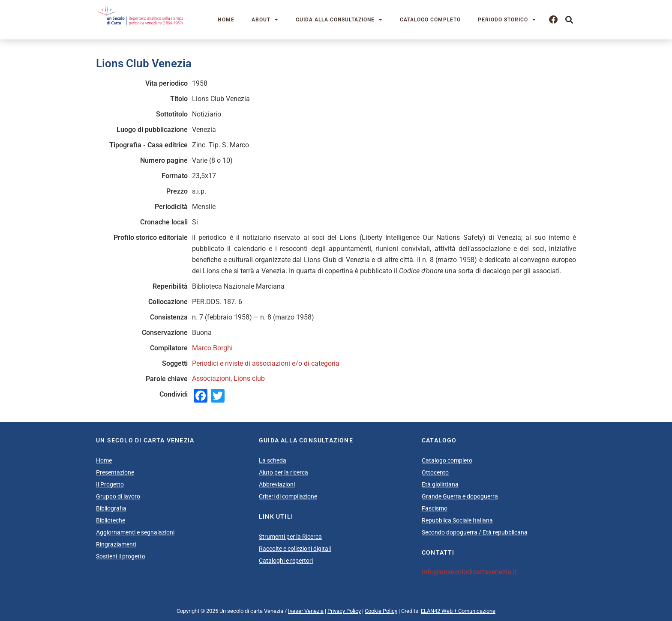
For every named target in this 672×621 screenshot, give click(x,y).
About (265, 20)
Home (226, 20)
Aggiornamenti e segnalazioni (135, 532)
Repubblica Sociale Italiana (457, 520)
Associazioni (211, 378)
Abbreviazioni (277, 484)
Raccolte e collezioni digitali (295, 549)
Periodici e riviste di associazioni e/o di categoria (266, 363)
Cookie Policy (381, 611)
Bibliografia (111, 508)
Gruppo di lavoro (118, 496)
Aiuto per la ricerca (283, 472)
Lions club (249, 378)
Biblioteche (111, 520)
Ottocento (435, 472)
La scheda (273, 460)
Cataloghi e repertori (286, 561)
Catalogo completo (430, 20)
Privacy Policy (344, 611)
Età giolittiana (440, 484)
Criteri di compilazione (288, 496)
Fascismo (435, 508)
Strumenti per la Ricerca (290, 537)
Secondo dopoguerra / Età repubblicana (475, 532)
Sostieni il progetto (121, 556)
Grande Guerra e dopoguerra (460, 496)
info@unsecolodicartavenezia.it (469, 572)
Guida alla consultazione (339, 20)
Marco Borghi (212, 348)
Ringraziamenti (116, 544)
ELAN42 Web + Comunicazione (458, 611)
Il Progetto (110, 484)
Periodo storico (507, 20)
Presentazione (115, 472)
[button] (569, 20)
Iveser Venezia (306, 611)
